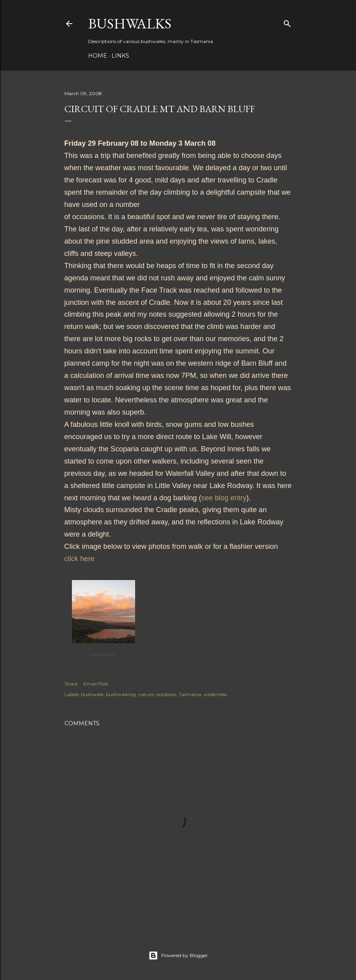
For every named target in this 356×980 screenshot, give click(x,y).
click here (80, 559)
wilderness (215, 694)
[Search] (287, 22)
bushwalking (121, 694)
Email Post (96, 684)
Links (120, 56)
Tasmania (190, 694)
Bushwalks (130, 23)
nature (146, 694)
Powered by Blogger (178, 956)
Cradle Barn (102, 655)
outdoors (166, 694)
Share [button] (71, 684)
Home (98, 56)
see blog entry (224, 498)
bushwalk (92, 694)
